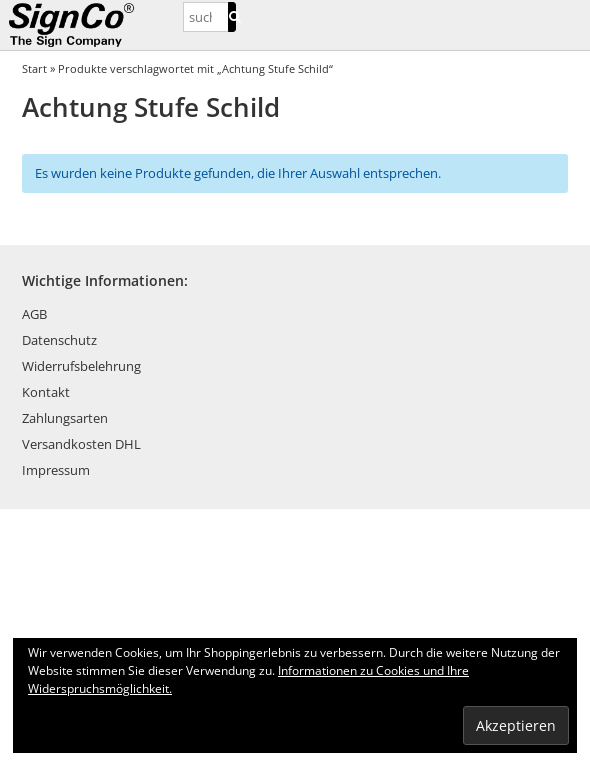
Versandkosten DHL (81, 444)
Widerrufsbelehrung (81, 366)
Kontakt (46, 392)
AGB (34, 314)
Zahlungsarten (65, 418)
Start (34, 68)
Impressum (56, 470)
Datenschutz (59, 340)
